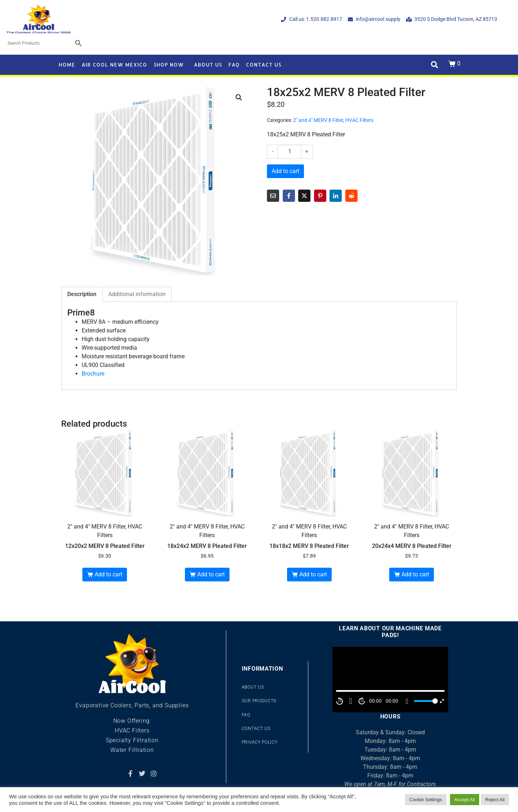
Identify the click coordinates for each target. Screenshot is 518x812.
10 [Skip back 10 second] (340, 701)
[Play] (351, 701)
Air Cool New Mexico (114, 65)
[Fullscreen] (442, 701)
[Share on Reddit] (351, 196)
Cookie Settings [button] (426, 800)
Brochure (93, 374)
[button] (239, 97)
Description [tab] (82, 294)
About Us (208, 65)
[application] (390, 679)
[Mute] (407, 701)
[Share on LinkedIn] (336, 196)
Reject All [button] (495, 800)
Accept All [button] (465, 800)
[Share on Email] (273, 196)
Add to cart (285, 171)
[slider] (425, 701)
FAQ (234, 65)
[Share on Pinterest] (320, 196)
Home (67, 65)
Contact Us (264, 65)
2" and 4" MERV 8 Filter (318, 120)
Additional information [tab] (137, 294)
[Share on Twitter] (304, 196)
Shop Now (169, 65)
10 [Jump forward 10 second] (362, 701)
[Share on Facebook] (289, 196)
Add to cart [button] (108, 574)
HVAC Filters (359, 120)
